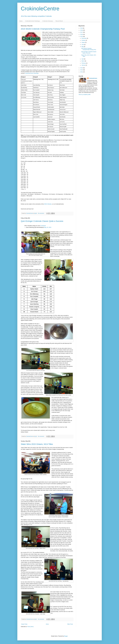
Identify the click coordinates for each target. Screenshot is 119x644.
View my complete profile (85, 95)
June (83, 45)
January (84, 65)
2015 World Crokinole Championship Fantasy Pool (43, 29)
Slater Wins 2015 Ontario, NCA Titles (37, 444)
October (84, 40)
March (83, 61)
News (21, 21)
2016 (82, 34)
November (84, 38)
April (83, 59)
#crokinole (43, 226)
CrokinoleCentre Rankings (32, 21)
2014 (82, 68)
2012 (82, 72)
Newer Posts (24, 624)
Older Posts (70, 624)
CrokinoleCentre (40, 9)
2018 (82, 30)
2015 (82, 36)
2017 (82, 32)
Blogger (66, 636)
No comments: (41, 213)
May (83, 47)
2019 (82, 28)
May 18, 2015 (48, 227)
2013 (82, 70)
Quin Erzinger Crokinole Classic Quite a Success (42, 221)
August (83, 42)
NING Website (48, 204)
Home (47, 624)
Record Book (59, 21)
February (84, 63)
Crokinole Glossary (48, 21)
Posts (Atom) (30, 627)
